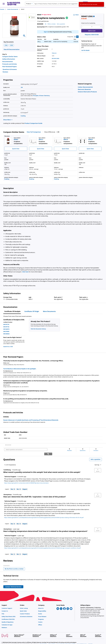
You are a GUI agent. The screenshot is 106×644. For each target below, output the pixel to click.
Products (2, 9)
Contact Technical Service (13, 582)
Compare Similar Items (10, 57)
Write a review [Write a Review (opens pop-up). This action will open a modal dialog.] (52, 24)
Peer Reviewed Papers (10, 67)
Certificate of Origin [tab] (32, 311)
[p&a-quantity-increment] (101, 27)
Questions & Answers (10, 69)
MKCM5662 (6, 334)
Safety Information (9, 59)
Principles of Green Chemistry (41, 96)
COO (12, 45)
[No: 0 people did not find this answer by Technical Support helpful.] (19, 485)
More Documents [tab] (49, 311)
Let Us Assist (85, 50)
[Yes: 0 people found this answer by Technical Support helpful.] (13, 485)
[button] (98, 466)
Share (76, 15)
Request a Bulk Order (92, 35)
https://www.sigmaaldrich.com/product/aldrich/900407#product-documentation (26, 479)
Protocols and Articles (10, 64)
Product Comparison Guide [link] (33, 123)
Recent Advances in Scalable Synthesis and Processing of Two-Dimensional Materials (31, 420)
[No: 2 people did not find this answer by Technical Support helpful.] (19, 550)
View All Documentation (12, 49)
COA (6, 45)
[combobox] (56, 4)
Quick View (16, 149)
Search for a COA (8, 347)
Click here (25, 272)
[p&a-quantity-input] (92, 27)
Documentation (8, 62)
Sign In (46, 32)
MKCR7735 (6, 324)
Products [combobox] (29, 4)
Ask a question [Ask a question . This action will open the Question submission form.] (61, 24)
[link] (85, 87)
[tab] (4, 9)
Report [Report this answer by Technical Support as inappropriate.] (25, 485)
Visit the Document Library (38, 329)
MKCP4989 (6, 331)
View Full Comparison (34, 132)
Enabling (23, 116)
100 (22, 87)
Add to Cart (92, 31)
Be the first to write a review (15, 565)
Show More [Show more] (8, 120)
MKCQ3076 (6, 329)
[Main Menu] (4, 4)
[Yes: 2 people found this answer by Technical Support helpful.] (13, 550)
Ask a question (96, 455)
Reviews (5, 72)
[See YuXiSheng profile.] (7, 466)
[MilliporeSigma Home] (14, 4)
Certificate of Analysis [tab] (12, 311)
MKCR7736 (6, 327)
